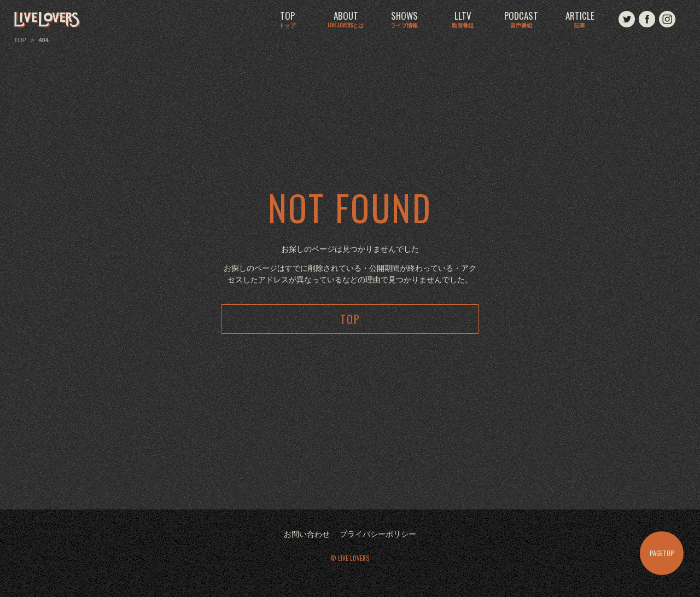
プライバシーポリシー (378, 534)
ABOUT (346, 20)
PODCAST (521, 20)
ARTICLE (580, 20)
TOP (287, 20)
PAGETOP (662, 553)
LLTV (463, 20)
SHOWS (404, 20)
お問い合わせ (307, 534)
